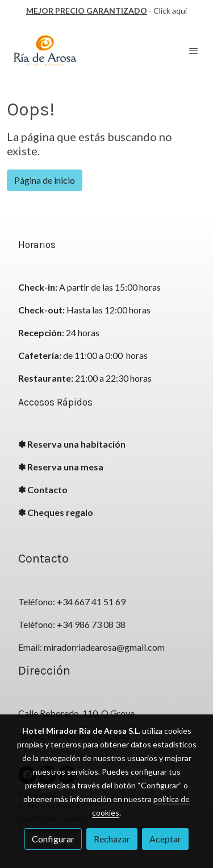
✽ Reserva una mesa (61, 467)
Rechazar (112, 839)
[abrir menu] (194, 51)
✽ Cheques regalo (56, 512)
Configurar (53, 839)
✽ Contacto (43, 489)
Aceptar (165, 839)
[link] (45, 51)
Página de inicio (45, 180)
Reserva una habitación (76, 444)
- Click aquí (106, 11)
